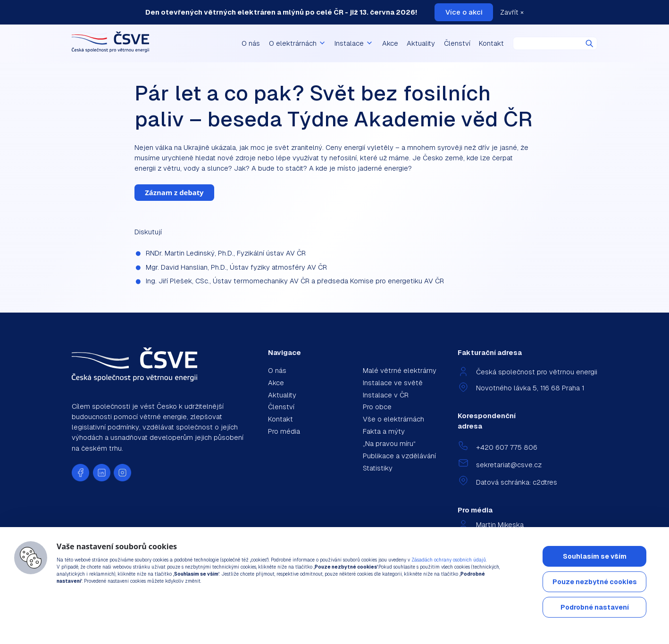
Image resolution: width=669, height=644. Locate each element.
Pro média (284, 431)
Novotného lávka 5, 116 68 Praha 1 (530, 388)
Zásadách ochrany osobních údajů (449, 560)
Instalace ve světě (393, 383)
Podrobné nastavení (595, 607)
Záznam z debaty (174, 192)
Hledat (590, 44)
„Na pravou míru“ (389, 443)
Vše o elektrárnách (393, 419)
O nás (251, 43)
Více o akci (464, 12)
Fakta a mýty (384, 431)
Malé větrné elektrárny (400, 370)
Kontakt (491, 43)
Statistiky (378, 468)
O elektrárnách (297, 43)
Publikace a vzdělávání (399, 456)
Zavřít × (512, 12)
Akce (390, 43)
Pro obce (377, 407)
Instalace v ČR (386, 395)
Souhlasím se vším (595, 556)
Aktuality (421, 43)
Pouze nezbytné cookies (595, 582)
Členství (457, 43)
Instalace (354, 43)
